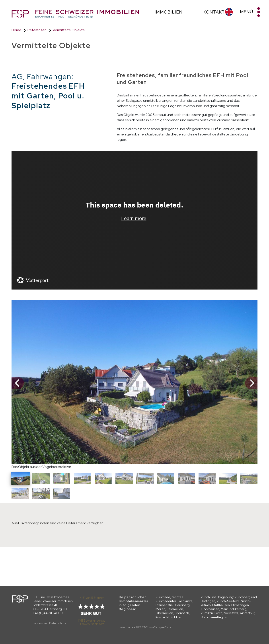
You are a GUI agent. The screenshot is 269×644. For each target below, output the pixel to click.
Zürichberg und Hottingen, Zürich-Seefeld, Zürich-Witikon (229, 601)
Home (16, 30)
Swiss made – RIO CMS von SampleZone (145, 627)
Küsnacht (162, 617)
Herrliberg (182, 605)
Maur (224, 609)
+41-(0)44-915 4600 (48, 613)
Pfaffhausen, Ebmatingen (231, 605)
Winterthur (247, 613)
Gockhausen (210, 609)
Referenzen (37, 30)
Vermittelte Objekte (69, 30)
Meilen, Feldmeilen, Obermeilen (170, 611)
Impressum (40, 623)
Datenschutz (58, 623)
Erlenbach (182, 613)
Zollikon (176, 617)
